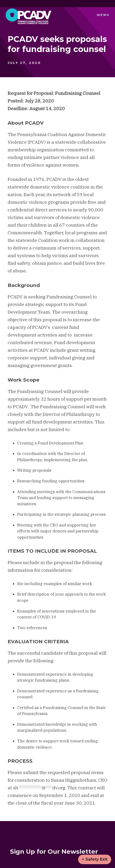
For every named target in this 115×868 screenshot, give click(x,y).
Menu (103, 15)
